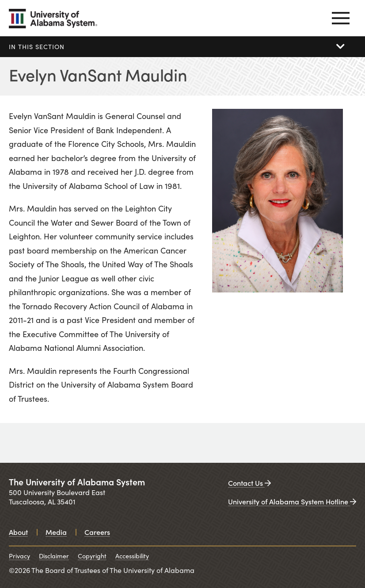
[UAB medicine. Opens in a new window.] (319, 443)
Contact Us (249, 483)
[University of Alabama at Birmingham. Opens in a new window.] (140, 443)
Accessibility (132, 556)
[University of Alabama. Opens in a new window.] (44, 443)
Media (56, 532)
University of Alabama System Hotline (292, 501)
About (18, 532)
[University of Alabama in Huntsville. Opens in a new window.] (230, 443)
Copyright (92, 556)
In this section (37, 46)
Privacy (19, 556)
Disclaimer (54, 556)
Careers (97, 532)
